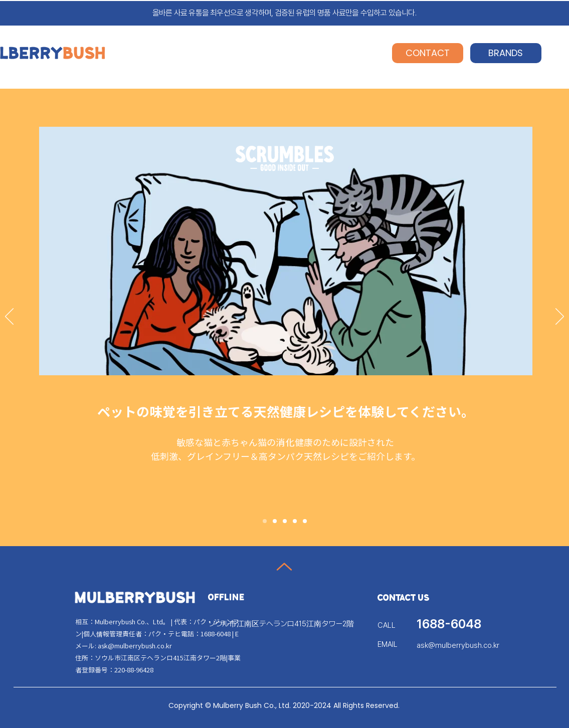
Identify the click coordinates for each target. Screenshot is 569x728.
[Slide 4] (295, 521)
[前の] (9, 317)
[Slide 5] (305, 521)
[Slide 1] (265, 521)
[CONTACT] (428, 53)
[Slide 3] (285, 521)
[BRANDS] (506, 53)
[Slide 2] (275, 521)
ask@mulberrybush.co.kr (135, 646)
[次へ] (560, 317)
